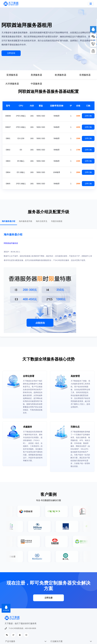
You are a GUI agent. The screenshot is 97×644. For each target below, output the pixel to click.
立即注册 (48, 598)
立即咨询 (11, 53)
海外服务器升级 (26, 221)
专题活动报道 (57, 221)
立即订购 (88, 116)
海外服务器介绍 (9, 221)
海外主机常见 (42, 221)
